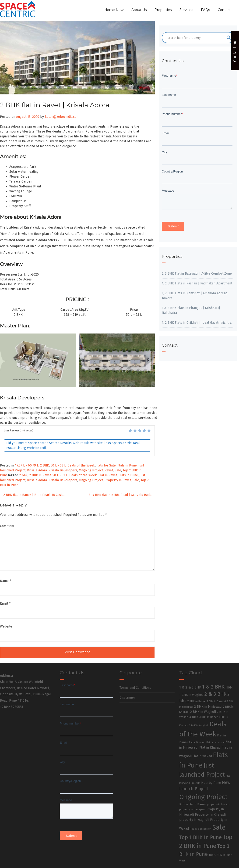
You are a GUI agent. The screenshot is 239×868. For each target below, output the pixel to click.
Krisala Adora (37, 470)
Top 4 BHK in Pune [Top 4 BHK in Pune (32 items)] (220, 855)
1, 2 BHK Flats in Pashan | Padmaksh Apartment (197, 283)
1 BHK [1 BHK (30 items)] (229, 688)
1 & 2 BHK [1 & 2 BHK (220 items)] (213, 687)
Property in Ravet (118, 480)
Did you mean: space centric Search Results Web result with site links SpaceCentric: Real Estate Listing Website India (73, 445)
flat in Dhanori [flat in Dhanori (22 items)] (197, 742)
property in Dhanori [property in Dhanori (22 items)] (219, 805)
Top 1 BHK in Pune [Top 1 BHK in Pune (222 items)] (200, 837)
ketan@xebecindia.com (62, 117)
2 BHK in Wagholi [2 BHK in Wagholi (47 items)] (203, 712)
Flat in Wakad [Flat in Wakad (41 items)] (202, 756)
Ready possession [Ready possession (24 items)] (200, 829)
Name (5, 581)
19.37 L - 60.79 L (27, 465)
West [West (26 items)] (182, 861)
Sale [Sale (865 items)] (219, 827)
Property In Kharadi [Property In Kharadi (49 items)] (210, 814)
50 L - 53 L (58, 465)
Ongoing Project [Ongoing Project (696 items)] (203, 797)
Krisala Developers (63, 470)
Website (6, 626)
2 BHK (45, 465)
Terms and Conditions (135, 688)
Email (5, 604)
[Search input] (196, 38)
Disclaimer (127, 698)
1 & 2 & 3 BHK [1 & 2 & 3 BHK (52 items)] (190, 687)
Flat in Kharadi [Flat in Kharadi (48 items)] (210, 747)
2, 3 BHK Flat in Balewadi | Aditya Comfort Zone (197, 274)
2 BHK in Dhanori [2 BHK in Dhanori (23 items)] (216, 701)
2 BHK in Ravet (40, 475)
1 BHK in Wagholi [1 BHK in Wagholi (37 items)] (191, 695)
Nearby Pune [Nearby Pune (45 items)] (211, 783)
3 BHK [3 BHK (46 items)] (194, 717)
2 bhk (23, 475)
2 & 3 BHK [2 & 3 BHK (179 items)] (215, 694)
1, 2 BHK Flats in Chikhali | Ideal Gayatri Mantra (197, 323)
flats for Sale (106, 465)
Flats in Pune (127, 465)
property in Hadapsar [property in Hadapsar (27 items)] (192, 809)
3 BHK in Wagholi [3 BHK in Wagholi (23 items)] (199, 726)
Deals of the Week (81, 465)
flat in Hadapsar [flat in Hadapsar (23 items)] (216, 742)
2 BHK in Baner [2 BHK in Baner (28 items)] (197, 701)
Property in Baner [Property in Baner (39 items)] (193, 804)
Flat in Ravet (108, 475)
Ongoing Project (91, 470)
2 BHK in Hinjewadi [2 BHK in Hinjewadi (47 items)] (208, 707)
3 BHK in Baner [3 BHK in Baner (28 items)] (209, 717)
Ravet (109, 470)
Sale (118, 470)
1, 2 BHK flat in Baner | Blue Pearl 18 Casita (32, 495)
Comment (7, 526)
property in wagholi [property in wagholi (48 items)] (194, 820)
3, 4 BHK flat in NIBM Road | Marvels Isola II (122, 495)
